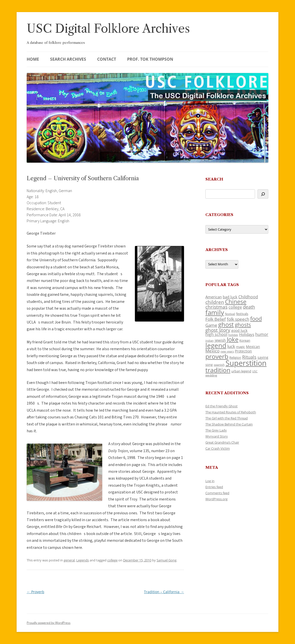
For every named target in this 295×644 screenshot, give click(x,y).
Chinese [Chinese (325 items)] (236, 302)
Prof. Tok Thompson (150, 59)
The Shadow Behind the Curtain (229, 424)
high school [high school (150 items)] (216, 334)
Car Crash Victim (218, 448)
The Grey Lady (216, 430)
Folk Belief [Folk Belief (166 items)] (216, 319)
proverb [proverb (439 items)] (217, 356)
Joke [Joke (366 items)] (233, 339)
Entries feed (214, 487)
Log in (210, 481)
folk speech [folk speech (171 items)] (238, 319)
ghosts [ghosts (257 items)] (243, 325)
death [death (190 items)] (249, 307)
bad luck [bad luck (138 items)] (230, 297)
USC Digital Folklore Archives (108, 29)
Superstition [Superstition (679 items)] (246, 363)
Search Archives (68, 59)
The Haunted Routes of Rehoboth (231, 412)
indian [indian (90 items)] (210, 341)
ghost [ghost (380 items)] (226, 324)
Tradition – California (164, 592)
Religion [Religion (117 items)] (235, 357)
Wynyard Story (217, 436)
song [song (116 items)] (209, 365)
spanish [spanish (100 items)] (219, 365)
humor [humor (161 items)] (262, 334)
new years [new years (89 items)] (227, 351)
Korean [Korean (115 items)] (245, 340)
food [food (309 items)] (256, 319)
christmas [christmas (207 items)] (216, 307)
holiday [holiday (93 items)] (233, 335)
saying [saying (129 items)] (263, 357)
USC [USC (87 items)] (255, 371)
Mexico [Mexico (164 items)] (212, 351)
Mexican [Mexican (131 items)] (253, 347)
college (112, 560)
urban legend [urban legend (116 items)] (241, 371)
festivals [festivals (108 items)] (242, 314)
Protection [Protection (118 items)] (243, 351)
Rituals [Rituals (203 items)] (249, 357)
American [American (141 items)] (214, 297)
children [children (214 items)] (215, 302)
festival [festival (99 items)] (230, 314)
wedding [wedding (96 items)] (211, 375)
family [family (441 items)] (215, 312)
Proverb (35, 592)
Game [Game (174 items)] (211, 325)
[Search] (263, 194)
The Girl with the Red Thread (227, 418)
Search (214, 179)
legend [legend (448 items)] (216, 345)
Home (33, 59)
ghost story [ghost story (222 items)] (218, 330)
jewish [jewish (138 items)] (220, 340)
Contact (107, 59)
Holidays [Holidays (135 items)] (247, 334)
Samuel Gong (167, 560)
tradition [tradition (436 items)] (218, 370)
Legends (83, 560)
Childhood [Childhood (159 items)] (248, 297)
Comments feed (217, 493)
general (69, 560)
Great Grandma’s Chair (222, 442)
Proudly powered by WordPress (49, 623)
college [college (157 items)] (235, 307)
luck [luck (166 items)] (231, 346)
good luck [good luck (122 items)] (239, 330)
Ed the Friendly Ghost (222, 406)
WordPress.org (216, 499)
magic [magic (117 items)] (241, 347)
